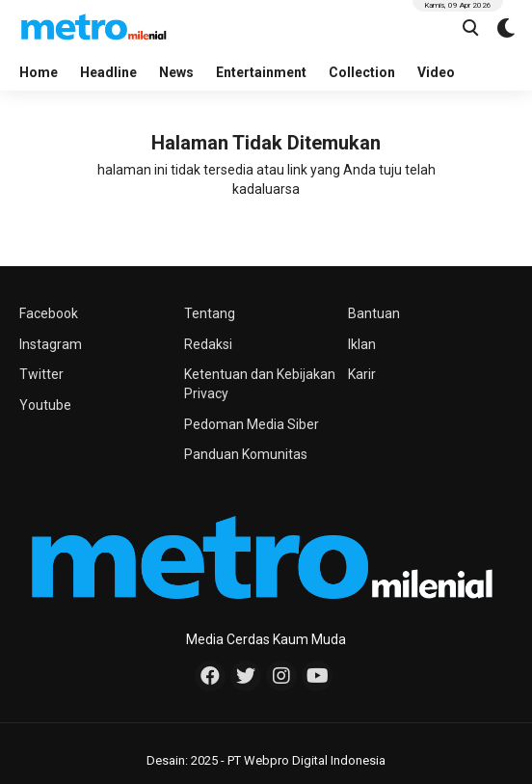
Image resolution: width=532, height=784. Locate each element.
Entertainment (261, 72)
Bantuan (374, 313)
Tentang (210, 313)
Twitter (41, 374)
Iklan (362, 344)
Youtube (45, 405)
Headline (108, 72)
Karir (362, 374)
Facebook (49, 313)
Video (436, 72)
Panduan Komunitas (246, 454)
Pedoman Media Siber (252, 424)
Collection (362, 72)
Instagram (51, 344)
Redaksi (208, 344)
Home (39, 72)
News (176, 72)
